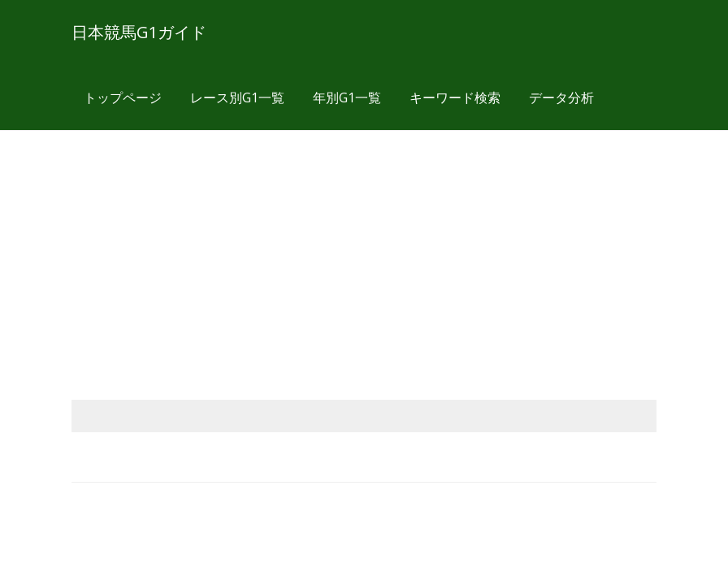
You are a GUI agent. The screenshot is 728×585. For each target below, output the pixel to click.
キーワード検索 (455, 97)
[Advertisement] (364, 245)
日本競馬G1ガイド (139, 32)
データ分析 (561, 97)
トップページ (123, 97)
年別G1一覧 (347, 97)
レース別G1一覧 (237, 97)
